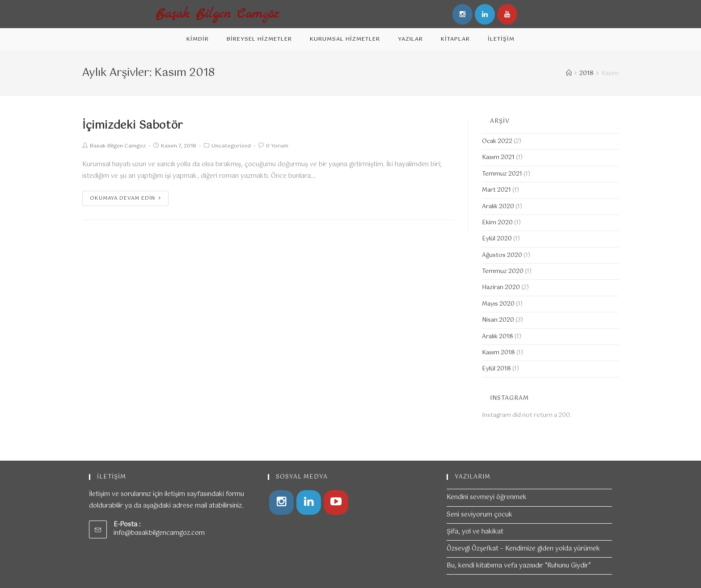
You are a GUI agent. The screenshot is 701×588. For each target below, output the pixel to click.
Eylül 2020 (497, 239)
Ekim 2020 (497, 223)
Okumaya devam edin (125, 198)
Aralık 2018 (498, 337)
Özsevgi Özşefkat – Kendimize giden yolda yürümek (523, 549)
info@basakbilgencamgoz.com (159, 533)
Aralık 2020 (498, 207)
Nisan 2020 (498, 320)
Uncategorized (231, 146)
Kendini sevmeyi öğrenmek (487, 497)
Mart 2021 (496, 190)
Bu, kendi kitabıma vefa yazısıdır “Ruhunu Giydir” (519, 566)
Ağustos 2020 (502, 255)
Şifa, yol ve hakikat (475, 532)
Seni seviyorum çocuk (479, 515)
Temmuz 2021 (502, 174)
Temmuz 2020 (503, 271)
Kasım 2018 (498, 353)
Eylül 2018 (496, 369)
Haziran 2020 (501, 288)
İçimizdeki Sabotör (133, 126)
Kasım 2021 (498, 157)
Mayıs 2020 (498, 304)
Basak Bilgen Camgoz (118, 146)
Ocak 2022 (497, 141)
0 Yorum (277, 146)
